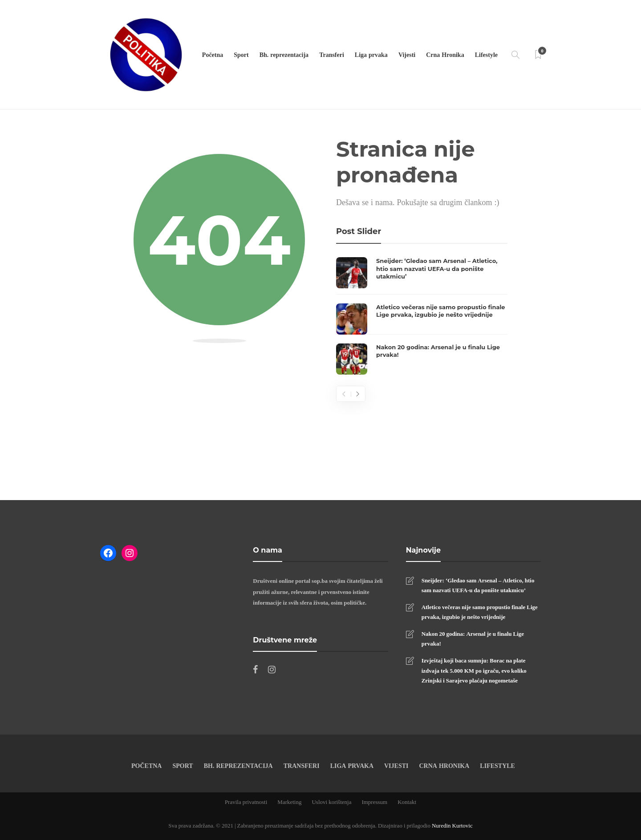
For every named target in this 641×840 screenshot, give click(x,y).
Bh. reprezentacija (284, 55)
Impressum (374, 802)
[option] (422, 316)
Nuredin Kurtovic (452, 825)
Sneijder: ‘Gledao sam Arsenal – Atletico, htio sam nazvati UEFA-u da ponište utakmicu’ (478, 585)
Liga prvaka (371, 55)
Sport (241, 55)
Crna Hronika (445, 55)
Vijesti (407, 55)
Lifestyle (486, 55)
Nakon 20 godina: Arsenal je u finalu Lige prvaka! (473, 638)
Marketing (289, 802)
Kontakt (407, 802)
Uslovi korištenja (331, 802)
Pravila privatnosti (246, 802)
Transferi (332, 55)
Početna (213, 55)
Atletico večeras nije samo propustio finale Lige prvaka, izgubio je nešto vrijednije (480, 612)
